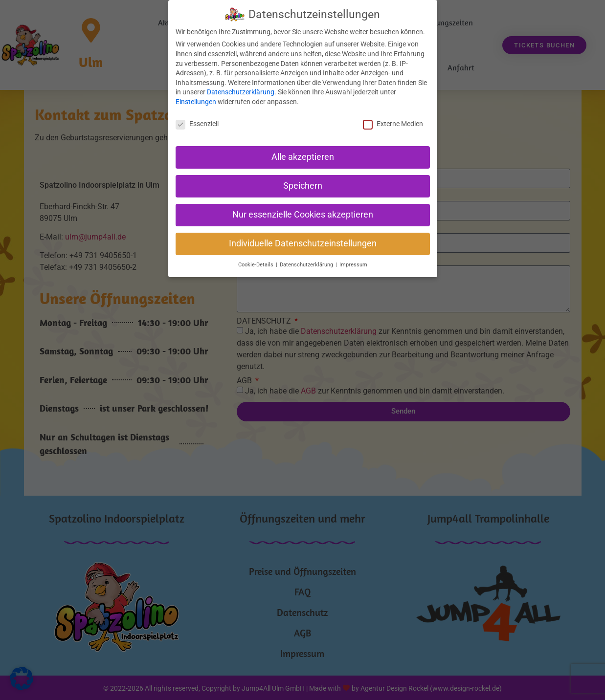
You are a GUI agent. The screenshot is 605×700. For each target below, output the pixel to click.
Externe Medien (393, 124)
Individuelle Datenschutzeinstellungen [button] (303, 243)
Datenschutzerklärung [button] (307, 265)
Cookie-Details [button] (257, 265)
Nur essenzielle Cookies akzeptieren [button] (303, 215)
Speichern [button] (303, 186)
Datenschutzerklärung (241, 92)
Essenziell (197, 124)
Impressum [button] (353, 265)
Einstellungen (196, 102)
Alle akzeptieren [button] (303, 157)
